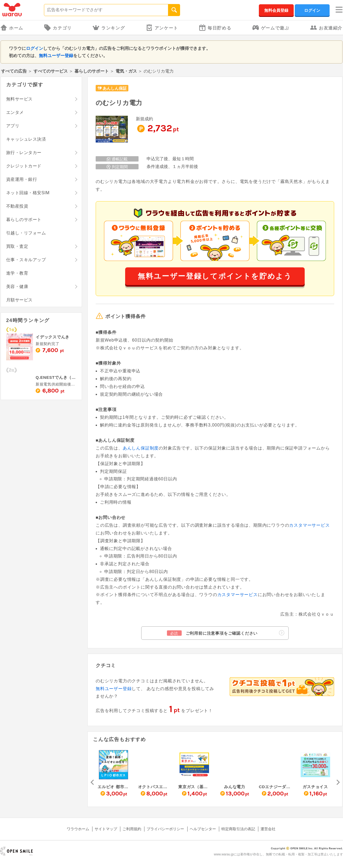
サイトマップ (106, 829)
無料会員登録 (276, 10)
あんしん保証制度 (141, 448)
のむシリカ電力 (119, 103)
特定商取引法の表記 (238, 829)
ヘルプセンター (203, 829)
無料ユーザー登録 (56, 56)
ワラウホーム (78, 829)
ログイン (312, 10)
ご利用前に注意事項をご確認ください (226, 633)
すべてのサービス (51, 71)
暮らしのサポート (92, 71)
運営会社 (268, 829)
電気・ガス (126, 71)
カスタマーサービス (309, 525)
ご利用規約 (132, 829)
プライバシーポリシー (165, 829)
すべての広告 (14, 71)
